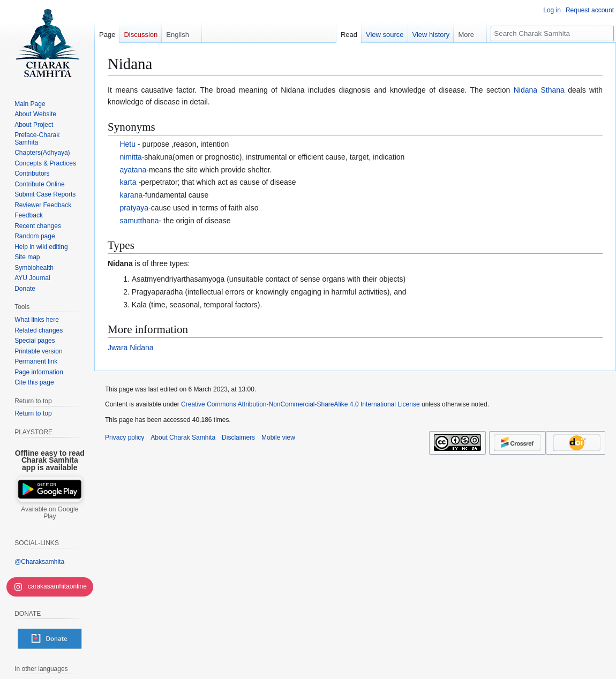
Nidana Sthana (539, 90)
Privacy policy (125, 437)
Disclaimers (238, 437)
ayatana (133, 170)
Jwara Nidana (131, 348)
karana (131, 195)
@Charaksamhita (39, 562)
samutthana (139, 221)
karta (128, 182)
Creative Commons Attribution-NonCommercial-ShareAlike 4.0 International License (301, 404)
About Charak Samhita (183, 437)
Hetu (127, 144)
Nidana (120, 263)
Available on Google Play (50, 513)
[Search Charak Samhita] (552, 33)
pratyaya (134, 208)
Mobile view (278, 437)
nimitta (130, 157)
